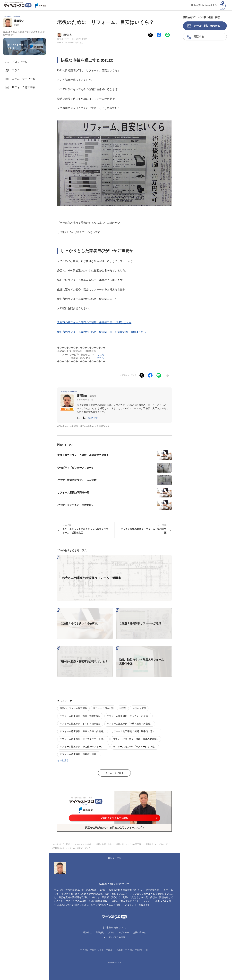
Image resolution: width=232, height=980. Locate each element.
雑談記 (123, 708)
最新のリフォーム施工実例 (73, 708)
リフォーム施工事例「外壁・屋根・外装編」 (130, 724)
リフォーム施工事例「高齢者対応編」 (79, 754)
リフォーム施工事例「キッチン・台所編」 (129, 716)
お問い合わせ (139, 932)
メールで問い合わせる (207, 26)
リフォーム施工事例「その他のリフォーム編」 (84, 747)
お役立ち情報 (139, 708)
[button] (93, 418)
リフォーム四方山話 (74, 43)
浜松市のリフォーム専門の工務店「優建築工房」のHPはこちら (94, 322)
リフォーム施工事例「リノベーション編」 (135, 747)
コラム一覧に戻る (114, 773)
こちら (101, 355)
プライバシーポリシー (119, 932)
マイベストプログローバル (137, 950)
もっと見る (63, 760)
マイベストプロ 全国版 (114, 937)
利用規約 (100, 932)
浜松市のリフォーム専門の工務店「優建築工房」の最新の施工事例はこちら (102, 332)
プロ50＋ (110, 950)
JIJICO (120, 950)
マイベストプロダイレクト (92, 950)
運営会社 (87, 932)
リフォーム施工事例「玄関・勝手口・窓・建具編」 (136, 731)
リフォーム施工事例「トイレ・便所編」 (80, 724)
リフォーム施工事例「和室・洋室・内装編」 (83, 731)
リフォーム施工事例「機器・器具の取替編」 (136, 739)
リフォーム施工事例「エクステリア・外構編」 (84, 739)
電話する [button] (199, 37)
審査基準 (143, 905)
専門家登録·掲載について (114, 928)
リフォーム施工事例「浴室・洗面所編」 (80, 716)
